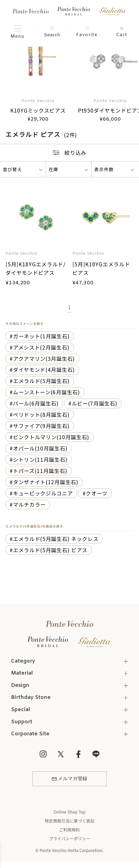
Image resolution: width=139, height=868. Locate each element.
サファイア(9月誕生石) (41, 426)
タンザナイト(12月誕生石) (46, 482)
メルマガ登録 (69, 779)
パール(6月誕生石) (36, 403)
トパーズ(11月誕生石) (40, 471)
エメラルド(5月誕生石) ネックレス (56, 539)
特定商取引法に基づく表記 (70, 821)
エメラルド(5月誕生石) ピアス (50, 550)
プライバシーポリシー (70, 838)
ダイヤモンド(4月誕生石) (44, 370)
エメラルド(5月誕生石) (41, 381)
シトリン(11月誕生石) (40, 459)
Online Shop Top (70, 812)
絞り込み (69, 152)
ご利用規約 (69, 830)
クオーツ (97, 493)
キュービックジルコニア (43, 493)
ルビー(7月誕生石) (95, 403)
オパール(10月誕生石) (40, 448)
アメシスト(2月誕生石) (41, 347)
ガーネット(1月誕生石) (41, 336)
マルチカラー (29, 504)
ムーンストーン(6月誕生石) (47, 392)
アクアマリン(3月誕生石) (44, 358)
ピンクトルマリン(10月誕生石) (51, 437)
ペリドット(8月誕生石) (41, 414)
